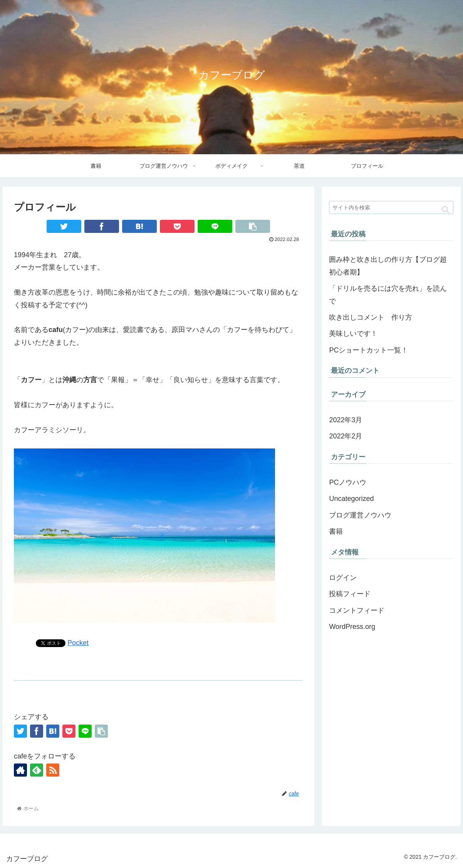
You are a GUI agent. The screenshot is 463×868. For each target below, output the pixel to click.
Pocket (78, 643)
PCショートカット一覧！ (368, 350)
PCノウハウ (348, 482)
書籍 (336, 531)
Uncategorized (351, 499)
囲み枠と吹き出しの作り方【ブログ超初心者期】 (388, 266)
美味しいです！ (353, 334)
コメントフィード (357, 610)
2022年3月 (346, 420)
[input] (391, 207)
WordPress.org (352, 627)
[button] (445, 210)
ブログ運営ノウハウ (360, 515)
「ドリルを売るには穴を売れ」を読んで (388, 295)
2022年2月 (346, 436)
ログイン (343, 578)
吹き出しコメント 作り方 (371, 317)
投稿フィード (350, 594)
